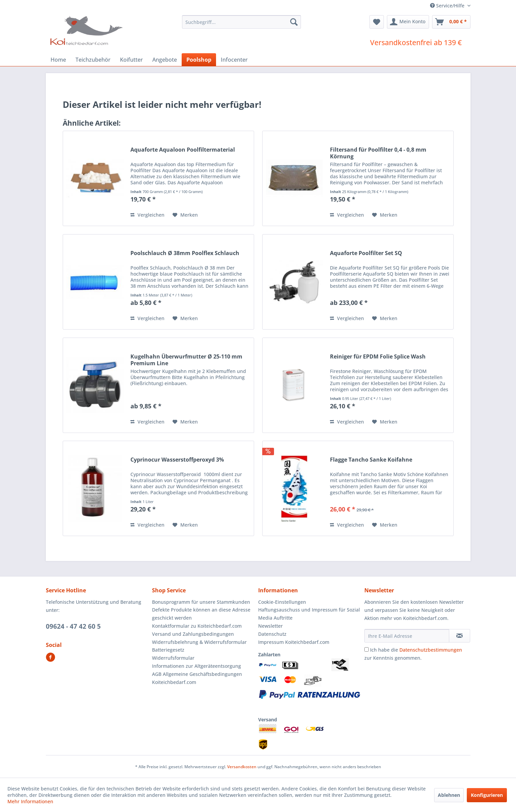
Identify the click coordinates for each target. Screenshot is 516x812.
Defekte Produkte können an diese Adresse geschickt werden (201, 614)
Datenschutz (272, 634)
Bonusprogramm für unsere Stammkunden (201, 602)
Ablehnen (449, 795)
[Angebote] (165, 60)
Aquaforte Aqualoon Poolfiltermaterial (183, 150)
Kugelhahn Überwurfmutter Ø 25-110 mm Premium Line (186, 360)
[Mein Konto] (408, 22)
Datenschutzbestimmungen (431, 650)
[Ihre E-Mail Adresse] (407, 636)
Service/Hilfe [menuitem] (448, 6)
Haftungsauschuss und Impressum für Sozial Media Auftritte (309, 614)
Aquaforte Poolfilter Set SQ (366, 253)
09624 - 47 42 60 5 (73, 626)
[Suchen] (294, 22)
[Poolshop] (199, 60)
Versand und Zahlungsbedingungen (193, 634)
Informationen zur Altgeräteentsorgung (196, 666)
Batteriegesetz (168, 650)
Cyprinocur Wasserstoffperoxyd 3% (177, 460)
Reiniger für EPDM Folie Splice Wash (378, 357)
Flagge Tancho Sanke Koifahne (371, 460)
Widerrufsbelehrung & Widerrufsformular (199, 642)
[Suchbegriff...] (241, 22)
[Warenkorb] (451, 22)
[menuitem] (241, 22)
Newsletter (270, 626)
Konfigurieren (487, 795)
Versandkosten (242, 767)
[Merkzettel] (377, 22)
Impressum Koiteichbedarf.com (294, 642)
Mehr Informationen (30, 801)
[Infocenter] (234, 60)
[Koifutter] (131, 60)
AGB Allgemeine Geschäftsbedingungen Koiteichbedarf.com (197, 678)
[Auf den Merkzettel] (185, 215)
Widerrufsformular (173, 658)
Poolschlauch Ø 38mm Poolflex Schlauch (185, 253)
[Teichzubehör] (93, 60)
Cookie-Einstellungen (282, 602)
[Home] (58, 60)
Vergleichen (147, 215)
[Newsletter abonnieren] (460, 636)
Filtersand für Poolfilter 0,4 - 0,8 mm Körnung (378, 153)
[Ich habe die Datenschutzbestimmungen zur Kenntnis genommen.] (367, 649)
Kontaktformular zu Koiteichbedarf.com (197, 626)
